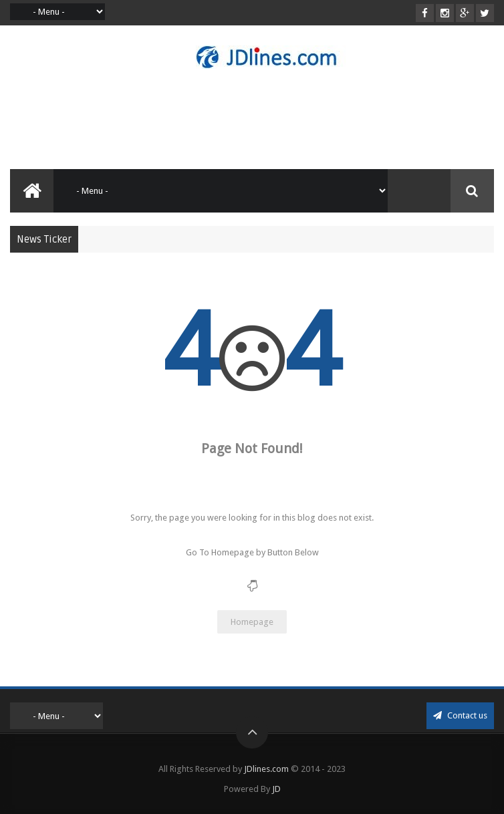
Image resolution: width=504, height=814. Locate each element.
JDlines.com (266, 769)
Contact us (460, 715)
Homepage (252, 622)
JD (276, 789)
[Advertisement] (253, 119)
